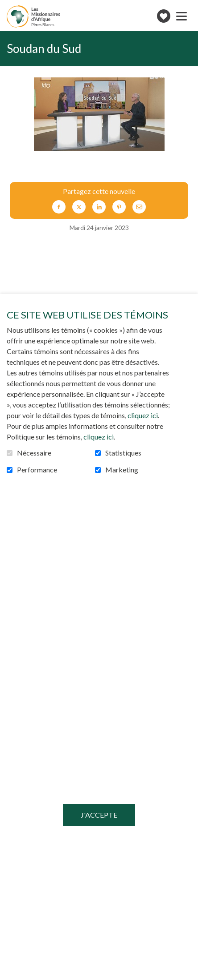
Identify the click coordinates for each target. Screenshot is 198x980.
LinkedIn (99, 207)
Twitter (79, 207)
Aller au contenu (7, 7)
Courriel (139, 207)
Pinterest (119, 207)
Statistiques (123, 453)
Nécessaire (34, 453)
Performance (37, 470)
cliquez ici (143, 415)
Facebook (59, 207)
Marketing (122, 470)
